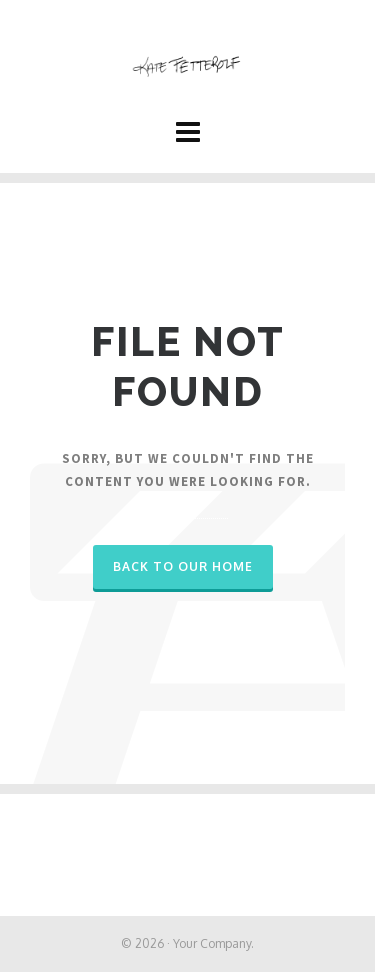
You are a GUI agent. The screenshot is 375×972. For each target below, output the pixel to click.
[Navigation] (187, 131)
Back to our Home (183, 566)
